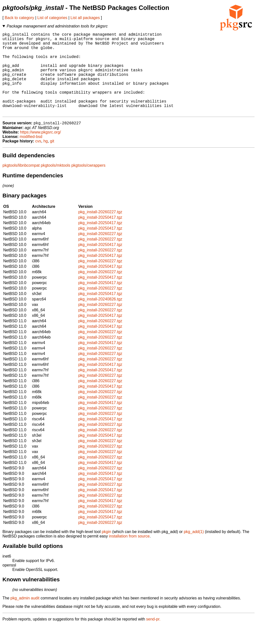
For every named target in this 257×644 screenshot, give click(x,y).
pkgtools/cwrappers (88, 184)
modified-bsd (31, 155)
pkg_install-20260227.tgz (100, 230)
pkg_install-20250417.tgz (100, 236)
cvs (38, 160)
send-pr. (153, 638)
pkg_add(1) (194, 550)
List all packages (85, 18)
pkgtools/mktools (56, 184)
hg (46, 160)
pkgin (106, 550)
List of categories (52, 18)
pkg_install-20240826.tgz (100, 318)
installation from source (129, 555)
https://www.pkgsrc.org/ (40, 151)
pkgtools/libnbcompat (21, 184)
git (52, 160)
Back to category (19, 18)
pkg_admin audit (25, 617)
